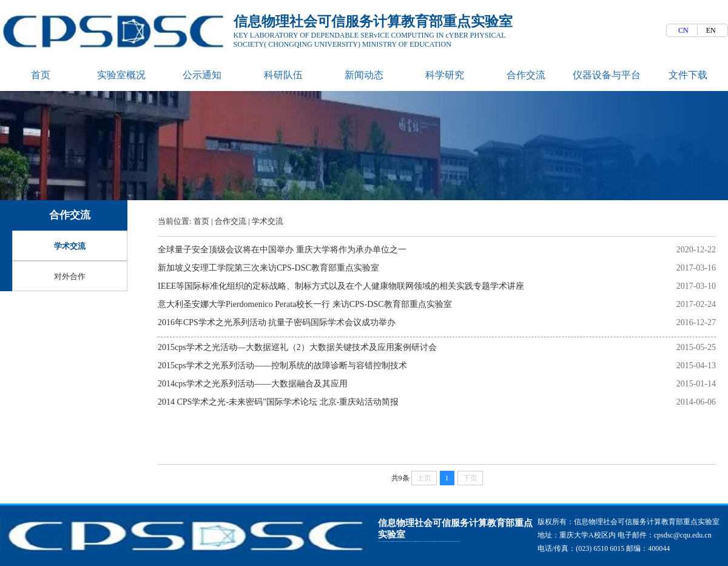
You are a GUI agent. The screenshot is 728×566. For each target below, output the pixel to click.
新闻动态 (364, 76)
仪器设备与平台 (607, 76)
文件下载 (688, 76)
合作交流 (526, 76)
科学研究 (445, 76)
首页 (41, 76)
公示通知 (202, 76)
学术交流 (268, 221)
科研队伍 (283, 76)
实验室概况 (121, 76)
